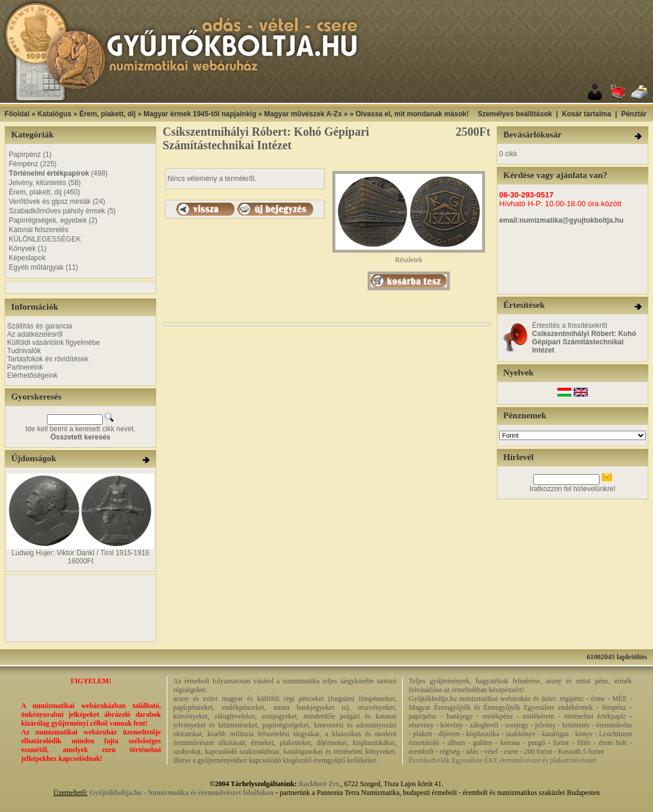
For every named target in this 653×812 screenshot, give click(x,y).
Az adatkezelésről (35, 334)
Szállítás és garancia (40, 326)
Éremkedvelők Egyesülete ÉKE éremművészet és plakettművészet (502, 760)
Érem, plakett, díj (107, 114)
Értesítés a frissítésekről (584, 338)
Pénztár (634, 114)
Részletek (409, 256)
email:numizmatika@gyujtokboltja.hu (561, 220)
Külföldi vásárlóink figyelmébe (53, 343)
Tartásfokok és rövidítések (48, 359)
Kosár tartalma (587, 114)
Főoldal (17, 114)
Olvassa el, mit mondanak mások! (412, 114)
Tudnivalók (24, 351)
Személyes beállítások (515, 114)
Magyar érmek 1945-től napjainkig (200, 114)
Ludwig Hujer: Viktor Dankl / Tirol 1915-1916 (81, 553)
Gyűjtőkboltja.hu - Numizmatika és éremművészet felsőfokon (181, 793)
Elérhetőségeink (32, 375)
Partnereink (25, 367)
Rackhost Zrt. (320, 784)
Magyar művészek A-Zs (303, 114)
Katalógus (55, 114)
